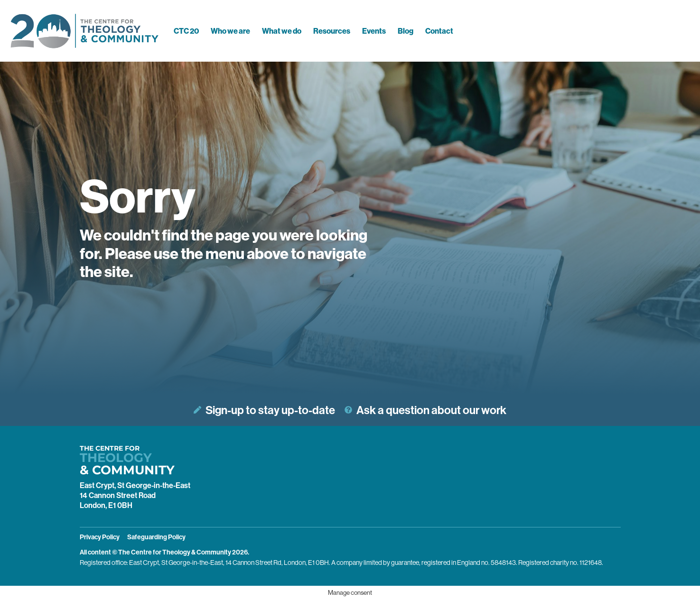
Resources (332, 31)
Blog (406, 31)
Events (374, 31)
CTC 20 (186, 31)
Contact (439, 31)
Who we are (230, 31)
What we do (282, 31)
